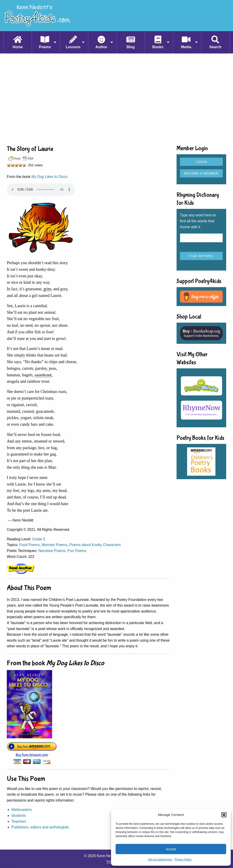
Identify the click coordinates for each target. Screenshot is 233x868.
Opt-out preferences (160, 860)
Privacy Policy (183, 860)
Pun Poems (77, 551)
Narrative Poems (52, 551)
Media (186, 47)
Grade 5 (39, 539)
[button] (224, 815)
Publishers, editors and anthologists (40, 827)
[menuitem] (18, 42)
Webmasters (22, 810)
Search (215, 47)
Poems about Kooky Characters (95, 545)
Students (19, 816)
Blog (131, 47)
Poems (45, 47)
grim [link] (47, 289)
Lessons (73, 47)
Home (18, 47)
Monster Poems (55, 545)
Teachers (19, 821)
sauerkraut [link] (43, 375)
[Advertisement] (116, 99)
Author (101, 47)
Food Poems (29, 545)
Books (158, 47)
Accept (171, 849)
